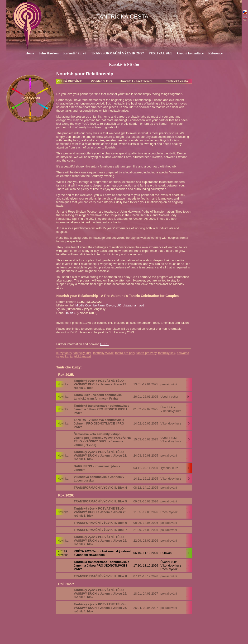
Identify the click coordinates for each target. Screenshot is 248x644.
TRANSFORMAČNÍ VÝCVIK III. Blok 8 (100, 576)
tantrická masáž (81, 356)
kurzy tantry (64, 353)
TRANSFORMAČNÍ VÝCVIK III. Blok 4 (100, 488)
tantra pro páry (125, 353)
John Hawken (49, 53)
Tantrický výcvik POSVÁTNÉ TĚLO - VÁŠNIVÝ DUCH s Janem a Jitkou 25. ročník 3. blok (100, 594)
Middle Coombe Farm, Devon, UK (98, 305)
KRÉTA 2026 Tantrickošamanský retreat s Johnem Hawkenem (102, 553)
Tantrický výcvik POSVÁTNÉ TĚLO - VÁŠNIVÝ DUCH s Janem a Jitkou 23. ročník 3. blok (100, 384)
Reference (215, 53)
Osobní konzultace (190, 53)
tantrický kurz (82, 353)
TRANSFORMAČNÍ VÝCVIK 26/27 (117, 53)
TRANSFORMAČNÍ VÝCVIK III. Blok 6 (100, 523)
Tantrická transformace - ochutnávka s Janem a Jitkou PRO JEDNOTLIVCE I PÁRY (101, 409)
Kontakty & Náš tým (124, 64)
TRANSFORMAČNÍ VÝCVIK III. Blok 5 (100, 501)
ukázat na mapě (134, 305)
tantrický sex (167, 353)
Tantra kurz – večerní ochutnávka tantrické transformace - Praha (98, 397)
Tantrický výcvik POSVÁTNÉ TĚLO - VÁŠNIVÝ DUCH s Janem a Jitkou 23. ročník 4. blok (100, 456)
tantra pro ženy (146, 353)
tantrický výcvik (103, 353)
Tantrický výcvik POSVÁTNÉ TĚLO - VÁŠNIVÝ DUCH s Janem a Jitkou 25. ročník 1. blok (100, 512)
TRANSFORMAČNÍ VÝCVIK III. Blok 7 (100, 530)
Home (30, 53)
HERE (105, 344)
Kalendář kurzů (75, 53)
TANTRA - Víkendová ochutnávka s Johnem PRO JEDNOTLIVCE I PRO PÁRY (99, 423)
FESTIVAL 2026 (161, 53)
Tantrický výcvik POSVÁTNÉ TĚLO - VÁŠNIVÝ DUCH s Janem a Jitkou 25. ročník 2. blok (100, 541)
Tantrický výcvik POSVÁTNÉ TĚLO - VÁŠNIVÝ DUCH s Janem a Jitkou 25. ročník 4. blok (100, 608)
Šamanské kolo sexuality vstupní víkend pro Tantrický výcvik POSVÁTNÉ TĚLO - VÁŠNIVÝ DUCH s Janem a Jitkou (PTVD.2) (102, 439)
